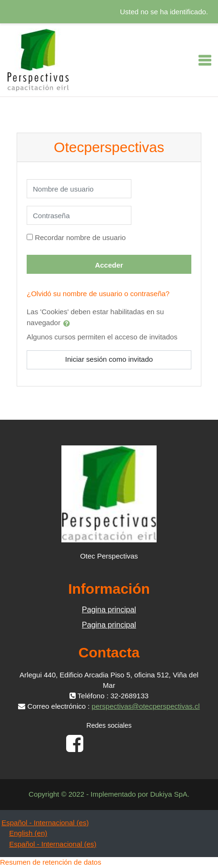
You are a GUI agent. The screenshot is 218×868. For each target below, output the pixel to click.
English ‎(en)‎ (28, 833)
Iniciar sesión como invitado (109, 359)
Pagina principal (109, 610)
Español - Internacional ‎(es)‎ (45, 823)
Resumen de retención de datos (51, 862)
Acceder (109, 265)
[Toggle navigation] (205, 60)
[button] (69, 323)
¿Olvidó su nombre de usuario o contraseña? (98, 294)
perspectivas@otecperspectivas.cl (146, 706)
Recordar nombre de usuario (80, 237)
